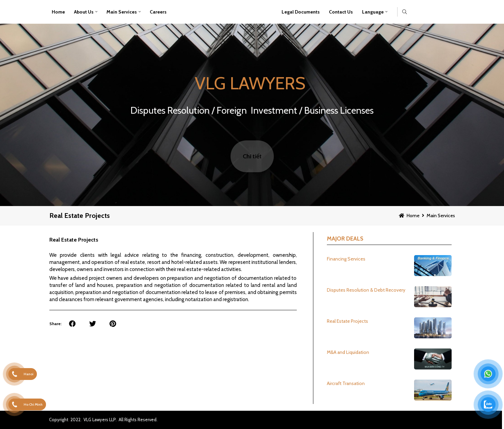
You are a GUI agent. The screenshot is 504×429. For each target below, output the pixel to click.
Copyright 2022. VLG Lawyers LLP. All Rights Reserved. (103, 420)
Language (373, 12)
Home (58, 12)
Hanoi (29, 374)
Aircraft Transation (346, 383)
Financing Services (346, 259)
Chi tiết (252, 156)
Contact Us (341, 12)
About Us (84, 12)
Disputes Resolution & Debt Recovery (366, 290)
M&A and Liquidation (348, 352)
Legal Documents (301, 12)
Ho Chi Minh (33, 404)
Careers (158, 12)
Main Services (122, 12)
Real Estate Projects (80, 216)
